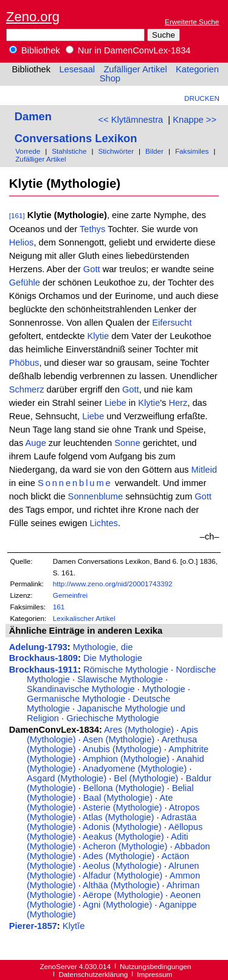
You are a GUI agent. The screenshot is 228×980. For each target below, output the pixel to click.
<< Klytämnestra (130, 120)
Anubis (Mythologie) (122, 749)
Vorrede (28, 151)
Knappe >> (195, 120)
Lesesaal (77, 69)
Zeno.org (33, 17)
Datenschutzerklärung (93, 974)
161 (59, 607)
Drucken (202, 98)
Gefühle (25, 283)
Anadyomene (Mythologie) (135, 769)
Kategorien (197, 69)
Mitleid (204, 470)
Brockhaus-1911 (43, 670)
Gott (92, 269)
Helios (22, 242)
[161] (17, 215)
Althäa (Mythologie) (121, 885)
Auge (36, 443)
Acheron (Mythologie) (125, 846)
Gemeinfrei (70, 595)
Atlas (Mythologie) (118, 817)
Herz (178, 403)
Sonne (127, 443)
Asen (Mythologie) (119, 739)
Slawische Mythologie (120, 679)
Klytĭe (74, 926)
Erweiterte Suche (192, 22)
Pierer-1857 (33, 926)
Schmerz (27, 389)
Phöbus (24, 363)
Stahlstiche (69, 151)
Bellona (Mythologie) (124, 788)
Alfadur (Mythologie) (123, 875)
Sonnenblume (75, 483)
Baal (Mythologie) (118, 798)
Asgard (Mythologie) (67, 778)
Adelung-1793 (38, 647)
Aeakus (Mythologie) (123, 837)
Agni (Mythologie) (117, 905)
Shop (110, 78)
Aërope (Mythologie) (123, 895)
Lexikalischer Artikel (84, 618)
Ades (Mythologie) (119, 856)
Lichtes (103, 523)
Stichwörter (116, 151)
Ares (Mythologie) (139, 730)
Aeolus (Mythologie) (122, 866)
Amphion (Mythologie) (126, 759)
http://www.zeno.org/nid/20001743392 (113, 584)
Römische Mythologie (126, 670)
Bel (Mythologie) (146, 778)
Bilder (154, 151)
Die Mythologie (113, 658)
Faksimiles (192, 151)
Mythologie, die (103, 647)
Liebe (116, 403)
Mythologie (164, 689)
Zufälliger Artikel (135, 69)
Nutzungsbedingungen (155, 966)
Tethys (92, 229)
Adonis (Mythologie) (122, 827)
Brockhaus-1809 (43, 658)
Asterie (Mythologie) (122, 807)
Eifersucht (172, 323)
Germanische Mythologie (76, 699)
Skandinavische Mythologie (81, 689)
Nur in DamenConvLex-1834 (128, 50)
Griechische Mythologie (112, 718)
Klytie (98, 336)
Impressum (154, 974)
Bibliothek (35, 50)
